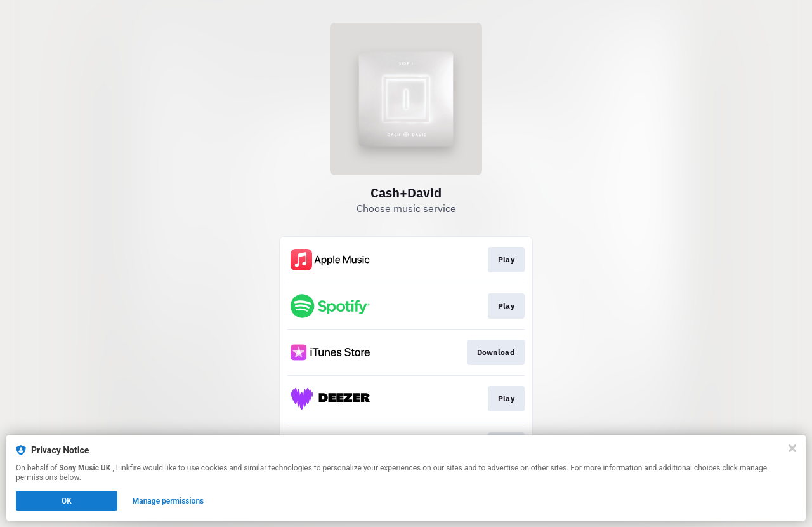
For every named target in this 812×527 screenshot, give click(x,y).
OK (67, 501)
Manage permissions (168, 501)
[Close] (792, 448)
